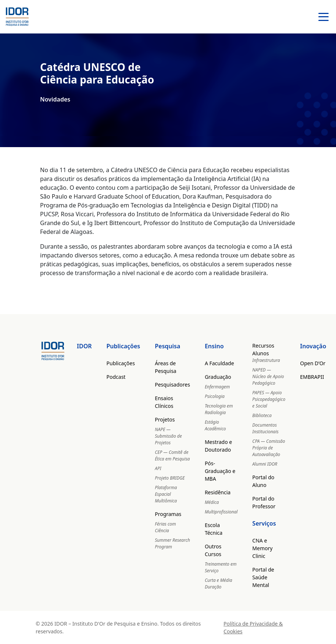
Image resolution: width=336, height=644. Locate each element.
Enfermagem (217, 387)
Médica (212, 502)
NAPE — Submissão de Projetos (168, 436)
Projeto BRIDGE (170, 478)
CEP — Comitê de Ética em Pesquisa (172, 456)
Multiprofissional (221, 512)
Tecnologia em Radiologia (219, 409)
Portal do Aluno (263, 481)
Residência (218, 492)
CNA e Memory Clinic (262, 548)
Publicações (124, 346)
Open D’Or (313, 363)
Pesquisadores (172, 385)
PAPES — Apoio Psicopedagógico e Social (269, 399)
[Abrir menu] (324, 17)
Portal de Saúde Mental (263, 577)
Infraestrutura (266, 360)
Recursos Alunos (263, 349)
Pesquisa (167, 346)
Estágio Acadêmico (215, 425)
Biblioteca (262, 415)
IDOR (84, 346)
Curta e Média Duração (219, 583)
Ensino (214, 346)
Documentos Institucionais (265, 428)
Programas (168, 514)
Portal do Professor (264, 502)
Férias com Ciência (165, 527)
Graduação (218, 377)
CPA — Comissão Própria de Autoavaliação (269, 448)
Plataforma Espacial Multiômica (166, 494)
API (158, 468)
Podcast (116, 377)
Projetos (165, 419)
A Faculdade (219, 363)
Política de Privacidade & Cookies (253, 627)
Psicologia (215, 396)
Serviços (264, 523)
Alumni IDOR (265, 464)
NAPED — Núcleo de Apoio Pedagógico (268, 376)
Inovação (313, 346)
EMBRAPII (312, 377)
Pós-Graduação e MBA (220, 471)
